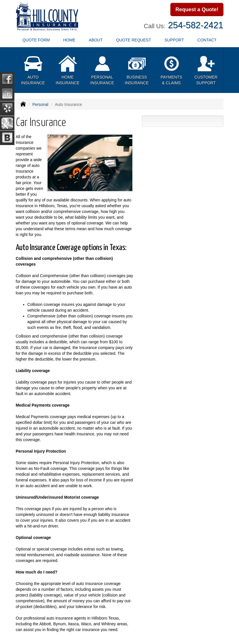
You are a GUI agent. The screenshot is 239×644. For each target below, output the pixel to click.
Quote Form (36, 40)
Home (69, 40)
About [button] (96, 40)
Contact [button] (207, 40)
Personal (40, 104)
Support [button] (174, 40)
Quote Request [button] (134, 40)
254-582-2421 (196, 25)
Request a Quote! (197, 9)
